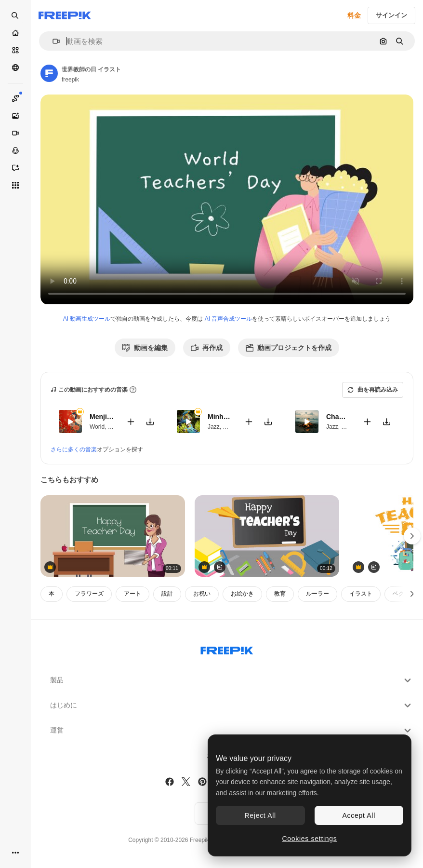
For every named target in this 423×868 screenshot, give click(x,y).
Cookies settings (310, 839)
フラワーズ (89, 594)
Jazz (214, 426)
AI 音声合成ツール (229, 319)
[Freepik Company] (227, 649)
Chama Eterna (338, 417)
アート (132, 594)
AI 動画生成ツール (87, 319)
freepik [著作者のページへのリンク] (70, 80)
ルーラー (317, 594)
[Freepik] (65, 15)
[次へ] (412, 594)
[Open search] (15, 15)
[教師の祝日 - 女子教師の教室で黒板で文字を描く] (113, 536)
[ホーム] (15, 33)
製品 (232, 680)
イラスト (361, 594)
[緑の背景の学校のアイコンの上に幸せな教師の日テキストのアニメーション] (267, 536)
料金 (354, 15)
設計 (167, 594)
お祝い (202, 594)
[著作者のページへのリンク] (49, 73)
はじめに (232, 705)
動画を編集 (145, 348)
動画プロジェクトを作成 (289, 348)
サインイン (391, 15)
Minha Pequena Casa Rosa (220, 417)
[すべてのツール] (15, 185)
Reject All (260, 815)
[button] (52, 41)
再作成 (207, 348)
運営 (232, 731)
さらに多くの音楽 (74, 449)
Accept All (359, 815)
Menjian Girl (102, 417)
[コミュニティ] (15, 68)
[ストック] (15, 50)
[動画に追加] (131, 421)
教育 (280, 594)
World (97, 426)
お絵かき (242, 594)
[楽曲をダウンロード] (150, 421)
